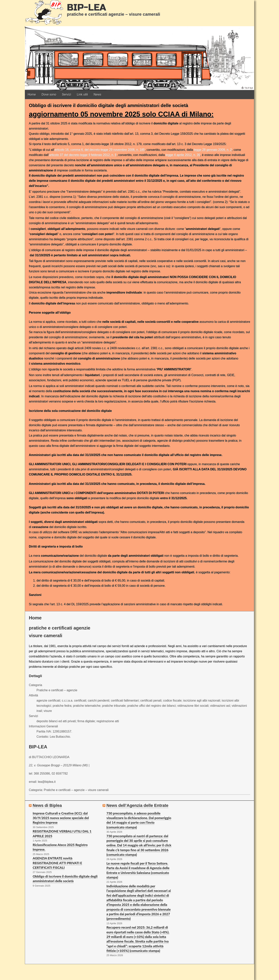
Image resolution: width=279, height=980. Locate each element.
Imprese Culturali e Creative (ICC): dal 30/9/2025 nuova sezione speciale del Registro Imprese (61, 818)
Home (32, 95)
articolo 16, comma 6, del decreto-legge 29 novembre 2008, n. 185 (100, 150)
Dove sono (49, 95)
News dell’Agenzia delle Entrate (137, 805)
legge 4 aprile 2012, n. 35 (183, 155)
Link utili (82, 95)
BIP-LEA (86, 8)
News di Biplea (47, 805)
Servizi (67, 95)
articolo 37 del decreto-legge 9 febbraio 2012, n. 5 (83, 155)
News (97, 95)
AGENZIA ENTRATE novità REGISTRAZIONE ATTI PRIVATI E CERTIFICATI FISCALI (57, 863)
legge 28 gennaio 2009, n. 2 (213, 150)
